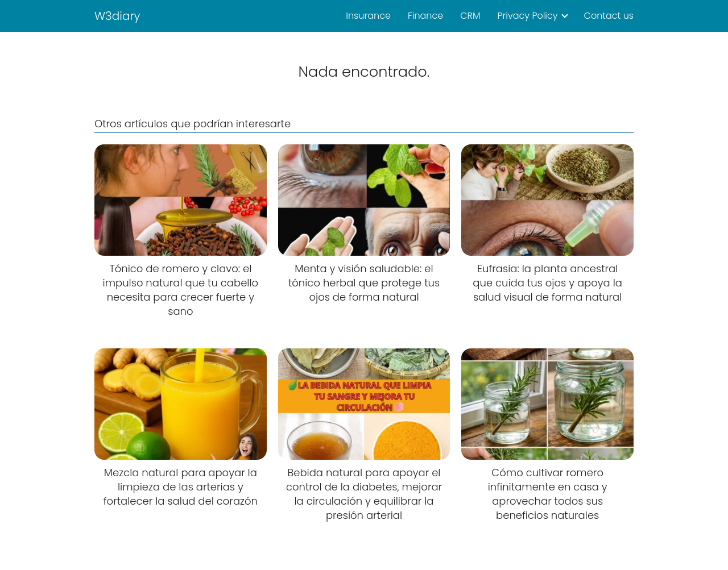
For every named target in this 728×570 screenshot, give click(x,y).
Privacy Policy (527, 16)
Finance (425, 16)
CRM (470, 16)
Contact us (609, 16)
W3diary (117, 16)
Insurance (368, 16)
